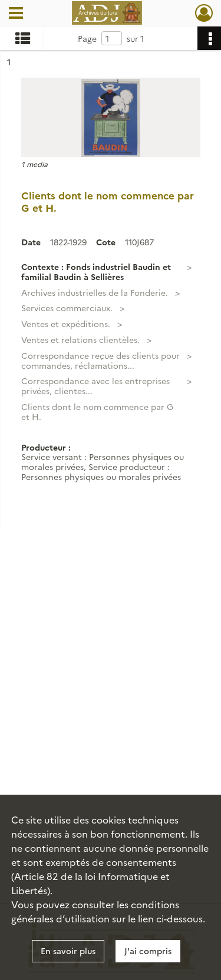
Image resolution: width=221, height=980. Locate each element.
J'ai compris (148, 951)
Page (87, 38)
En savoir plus (68, 951)
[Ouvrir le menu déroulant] (16, 14)
